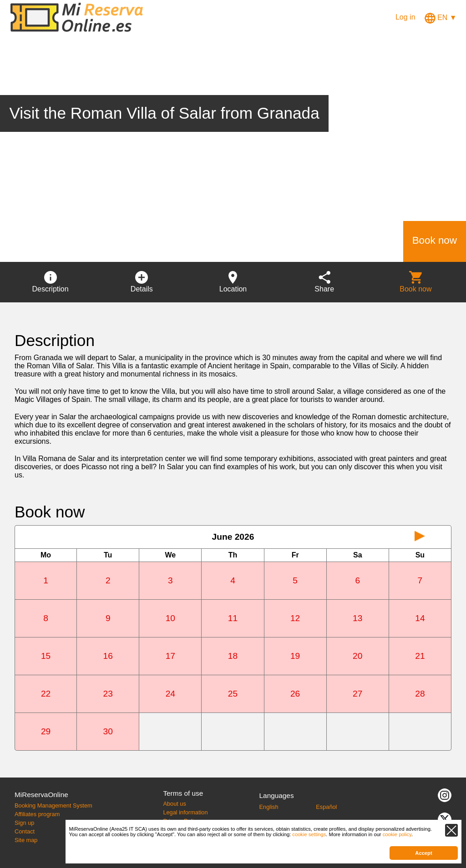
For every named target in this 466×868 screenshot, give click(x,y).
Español (326, 807)
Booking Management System (53, 805)
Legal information (185, 812)
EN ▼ (441, 18)
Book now (435, 240)
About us (175, 804)
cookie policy (397, 834)
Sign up (24, 823)
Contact (25, 831)
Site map (26, 840)
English (269, 807)
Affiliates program (37, 814)
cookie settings (309, 834)
